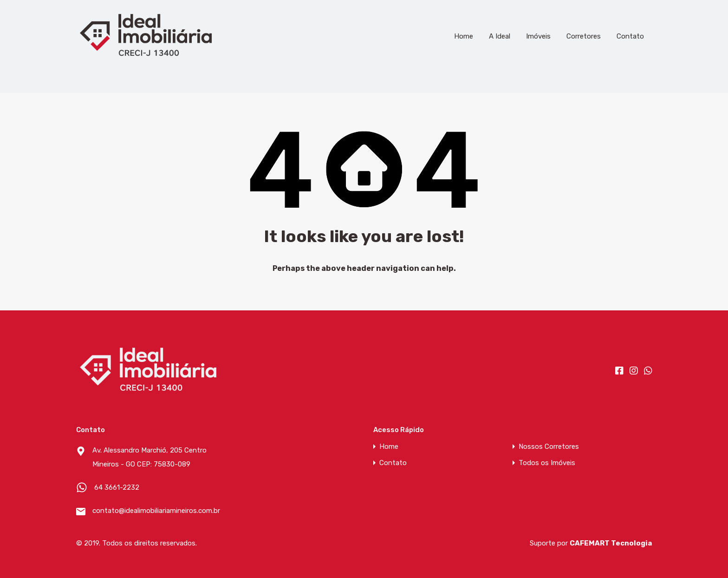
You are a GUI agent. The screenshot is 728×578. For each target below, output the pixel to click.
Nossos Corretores (549, 447)
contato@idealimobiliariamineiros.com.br (150, 511)
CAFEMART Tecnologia (611, 543)
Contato (630, 36)
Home (464, 36)
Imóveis (538, 36)
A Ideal (500, 36)
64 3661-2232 (117, 487)
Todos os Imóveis (547, 463)
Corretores (584, 36)
